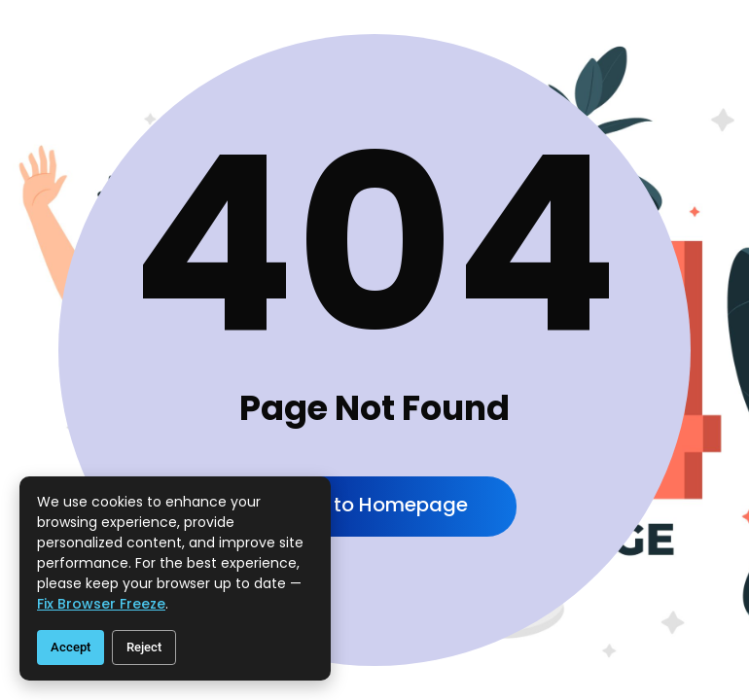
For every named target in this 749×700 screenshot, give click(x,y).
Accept (71, 647)
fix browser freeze (101, 604)
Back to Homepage (374, 505)
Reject (144, 647)
